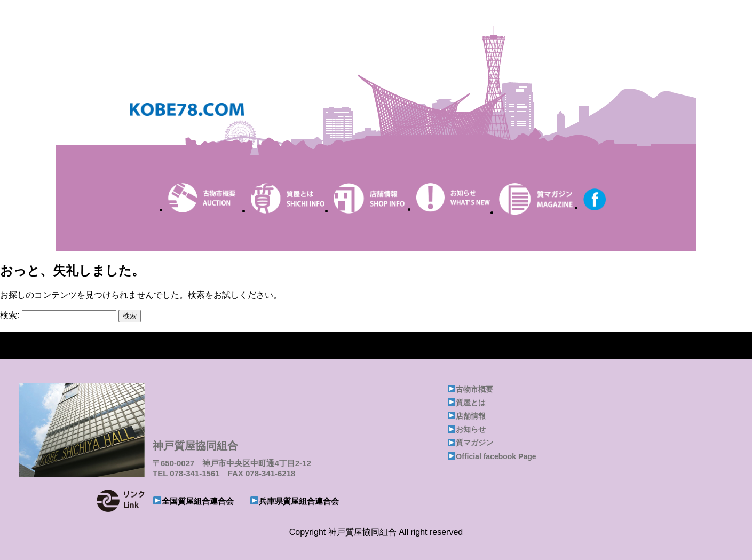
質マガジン (474, 443)
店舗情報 (471, 416)
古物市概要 (474, 389)
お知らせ (471, 429)
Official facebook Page (496, 456)
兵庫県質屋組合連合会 (299, 501)
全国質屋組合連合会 (198, 501)
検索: (10, 315)
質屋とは (471, 403)
